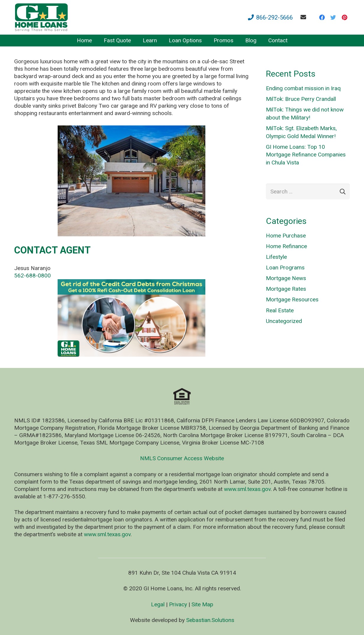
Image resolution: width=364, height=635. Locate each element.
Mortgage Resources (292, 299)
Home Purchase (286, 236)
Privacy (178, 604)
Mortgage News (286, 278)
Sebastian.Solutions (210, 620)
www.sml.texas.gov (247, 489)
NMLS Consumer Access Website (182, 458)
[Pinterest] (344, 17)
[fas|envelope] (304, 17)
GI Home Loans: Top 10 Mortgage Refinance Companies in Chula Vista (306, 155)
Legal (158, 604)
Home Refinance (286, 246)
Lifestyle (276, 257)
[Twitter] (333, 17)
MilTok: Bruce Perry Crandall (301, 99)
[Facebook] (322, 17)
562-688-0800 (32, 276)
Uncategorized (284, 321)
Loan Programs (285, 268)
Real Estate (280, 310)
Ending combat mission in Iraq (303, 88)
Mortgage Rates (286, 289)
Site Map (202, 604)
